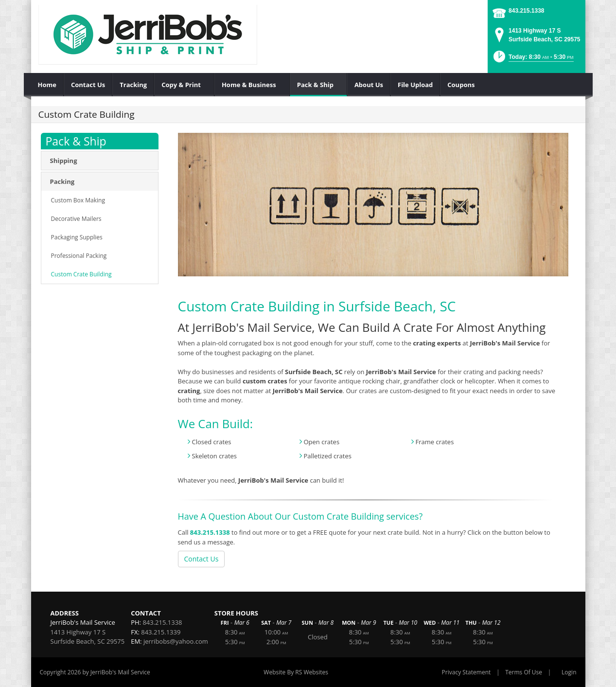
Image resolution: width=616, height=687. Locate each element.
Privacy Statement (466, 672)
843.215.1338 (526, 11)
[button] (533, 60)
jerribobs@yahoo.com (176, 641)
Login (569, 672)
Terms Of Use (524, 672)
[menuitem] (47, 85)
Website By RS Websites (296, 672)
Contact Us (202, 559)
